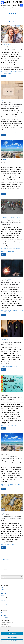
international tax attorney (9, 72)
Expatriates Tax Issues (7, 45)
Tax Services (18, 218)
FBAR (13, 45)
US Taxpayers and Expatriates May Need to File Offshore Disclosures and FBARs (12, 519)
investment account (8, 249)
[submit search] (21, 577)
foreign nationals (7, 132)
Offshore (4, 160)
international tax (11, 310)
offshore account (9, 425)
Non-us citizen (13, 366)
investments (15, 249)
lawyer (15, 132)
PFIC (18, 191)
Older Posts (5, 559)
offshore (7, 484)
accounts (3, 191)
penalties (19, 310)
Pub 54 (5, 73)
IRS (16, 72)
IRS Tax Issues (12, 218)
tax (9, 486)
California (3, 366)
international (6, 544)
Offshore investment (12, 191)
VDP (13, 544)
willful (15, 425)
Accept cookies (12, 634)
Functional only (12, 637)
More (3, 76)
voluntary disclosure (9, 312)
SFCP (11, 544)
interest (5, 310)
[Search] (12, 577)
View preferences (12, 641)
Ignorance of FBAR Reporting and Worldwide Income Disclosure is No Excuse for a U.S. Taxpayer (11, 223)
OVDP (12, 250)
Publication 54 (10, 73)
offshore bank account (6, 250)
